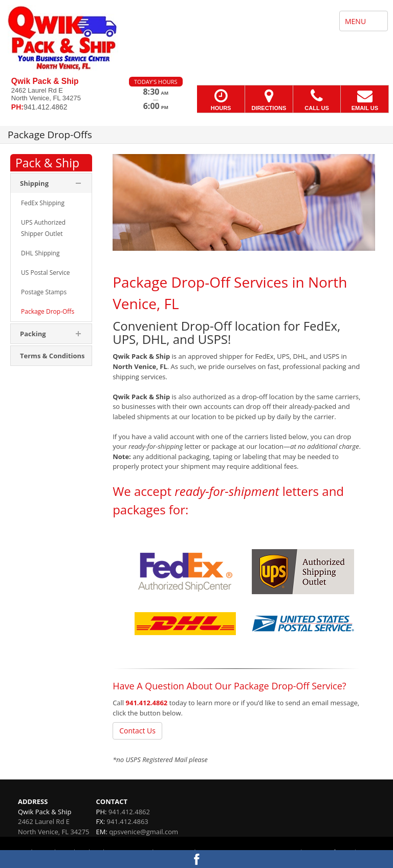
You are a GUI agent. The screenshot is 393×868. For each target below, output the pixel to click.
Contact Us (137, 731)
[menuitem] (51, 203)
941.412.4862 (147, 703)
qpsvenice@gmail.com (144, 832)
